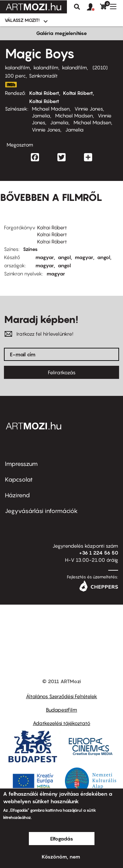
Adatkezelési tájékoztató (61, 723)
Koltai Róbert (44, 93)
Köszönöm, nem (61, 857)
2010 (100, 67)
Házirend (17, 495)
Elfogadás (62, 839)
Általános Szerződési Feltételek (61, 696)
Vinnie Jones (89, 109)
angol (64, 257)
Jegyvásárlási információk (41, 511)
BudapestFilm (61, 710)
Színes (30, 249)
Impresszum (21, 464)
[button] (93, 7)
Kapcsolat (19, 479)
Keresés (77, 7)
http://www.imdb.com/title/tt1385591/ (11, 85)
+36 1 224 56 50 (99, 553)
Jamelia (41, 115)
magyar (45, 257)
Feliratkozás (62, 372)
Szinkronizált (43, 76)
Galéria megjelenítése (61, 33)
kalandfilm (17, 67)
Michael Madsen (51, 109)
